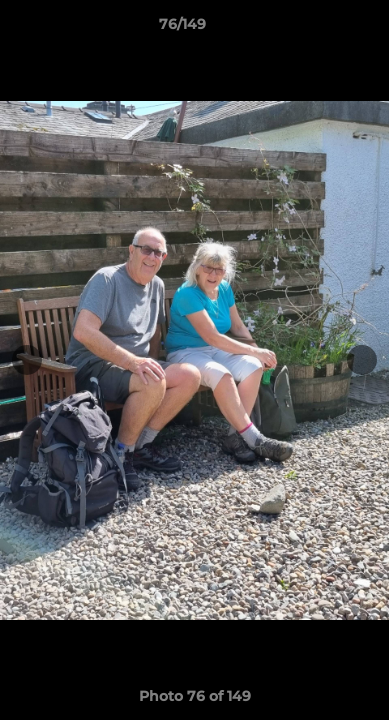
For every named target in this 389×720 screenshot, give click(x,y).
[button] (317, 29)
